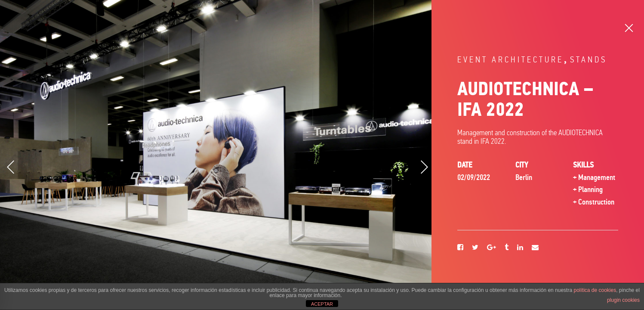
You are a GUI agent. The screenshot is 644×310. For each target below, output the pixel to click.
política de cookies (595, 290)
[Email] (535, 248)
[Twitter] (475, 248)
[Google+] (491, 248)
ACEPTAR (322, 304)
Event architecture (510, 60)
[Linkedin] (520, 248)
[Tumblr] (507, 248)
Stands (589, 60)
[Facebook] (460, 248)
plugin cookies (623, 300)
